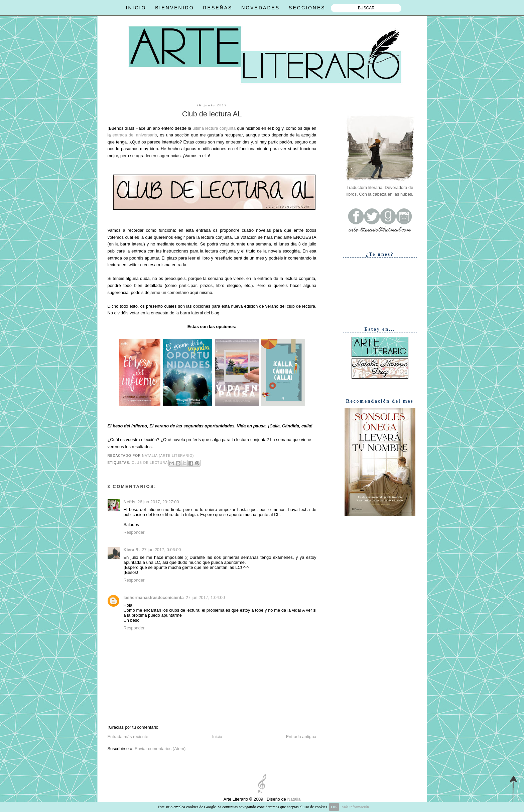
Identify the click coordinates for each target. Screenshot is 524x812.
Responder (134, 532)
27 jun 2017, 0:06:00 (161, 550)
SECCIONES (307, 8)
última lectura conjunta (214, 128)
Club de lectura (150, 463)
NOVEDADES (260, 8)
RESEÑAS (218, 8)
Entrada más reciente (128, 737)
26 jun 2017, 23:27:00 (158, 502)
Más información (355, 807)
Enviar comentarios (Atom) (160, 749)
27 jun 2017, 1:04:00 (205, 597)
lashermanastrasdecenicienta (154, 597)
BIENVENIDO (174, 8)
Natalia (293, 799)
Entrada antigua (301, 737)
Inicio (217, 737)
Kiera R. (132, 550)
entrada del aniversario (135, 135)
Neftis (130, 502)
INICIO (136, 8)
